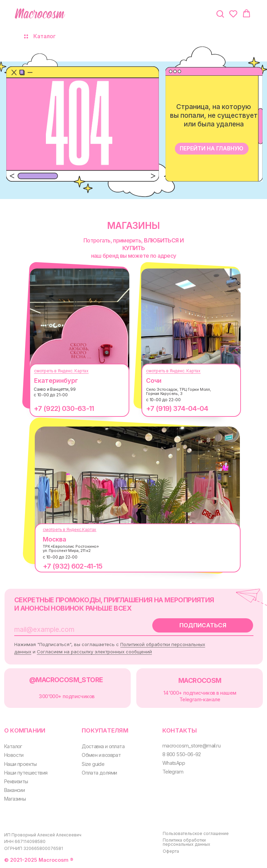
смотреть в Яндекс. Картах (61, 371)
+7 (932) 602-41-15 (72, 566)
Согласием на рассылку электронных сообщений (94, 652)
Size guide (93, 764)
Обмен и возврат (101, 755)
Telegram (173, 772)
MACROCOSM (200, 680)
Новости (14, 755)
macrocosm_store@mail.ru (191, 746)
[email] (75, 629)
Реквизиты (16, 781)
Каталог (13, 746)
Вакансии (14, 790)
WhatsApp (174, 763)
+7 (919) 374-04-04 (177, 408)
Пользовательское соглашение (196, 833)
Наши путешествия (26, 773)
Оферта (171, 851)
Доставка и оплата (103, 746)
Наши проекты (21, 764)
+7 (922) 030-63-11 (64, 408)
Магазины (15, 799)
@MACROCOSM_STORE (66, 680)
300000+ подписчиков (67, 696)
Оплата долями (99, 773)
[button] (220, 14)
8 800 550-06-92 (182, 754)
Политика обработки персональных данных (187, 842)
